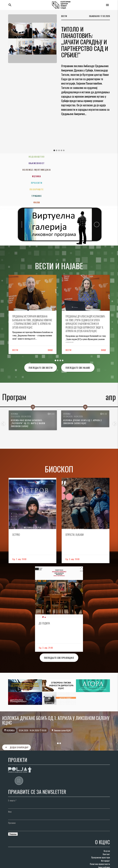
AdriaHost (49, 864)
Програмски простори (101, 831)
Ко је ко (107, 825)
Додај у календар (17, 721)
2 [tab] (57, 150)
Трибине (32, 176)
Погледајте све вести (41, 341)
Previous (3, 398)
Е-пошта (12, 774)
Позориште (86, 170)
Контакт (106, 828)
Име (10, 785)
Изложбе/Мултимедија (33, 163)
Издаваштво (32, 157)
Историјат (105, 834)
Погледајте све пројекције (59, 631)
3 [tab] (59, 150)
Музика (86, 163)
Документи (105, 848)
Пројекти (32, 170)
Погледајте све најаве (78, 341)
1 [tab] (54, 150)
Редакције (105, 851)
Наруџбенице (104, 844)
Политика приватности (100, 838)
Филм (86, 176)
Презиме (12, 797)
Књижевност (86, 157)
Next (115, 398)
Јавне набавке (104, 841)
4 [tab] (61, 150)
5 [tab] (64, 150)
